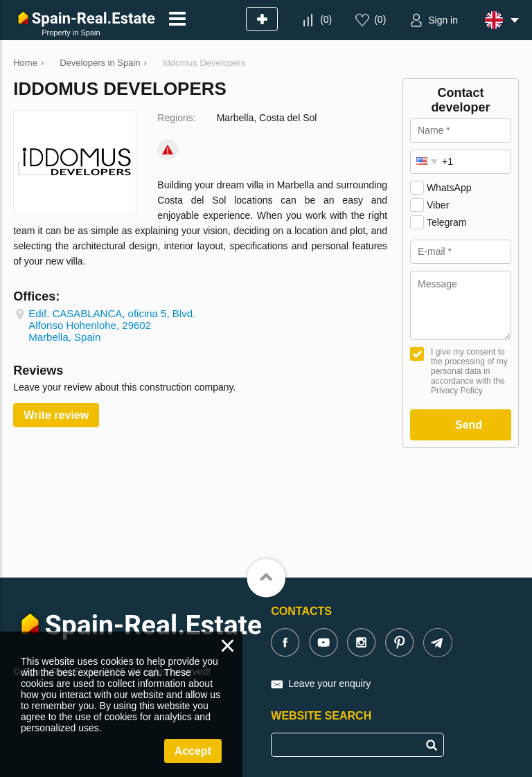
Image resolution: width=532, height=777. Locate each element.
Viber (438, 205)
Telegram (447, 222)
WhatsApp (449, 188)
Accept (193, 751)
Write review (56, 415)
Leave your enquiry (329, 684)
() (326, 19)
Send (469, 425)
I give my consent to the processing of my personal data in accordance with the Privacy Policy (469, 371)
